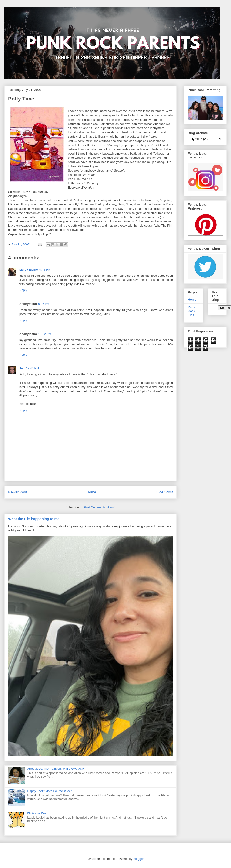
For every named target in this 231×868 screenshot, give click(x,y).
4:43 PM (45, 270)
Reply (23, 290)
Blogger (138, 859)
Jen (22, 368)
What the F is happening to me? (35, 519)
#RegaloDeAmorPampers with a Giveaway (56, 769)
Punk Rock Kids (191, 311)
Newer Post (18, 492)
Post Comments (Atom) (100, 507)
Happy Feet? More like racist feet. (50, 791)
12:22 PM (45, 334)
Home (91, 492)
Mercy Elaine (29, 270)
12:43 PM (32, 368)
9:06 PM (44, 304)
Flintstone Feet (37, 813)
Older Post (164, 492)
